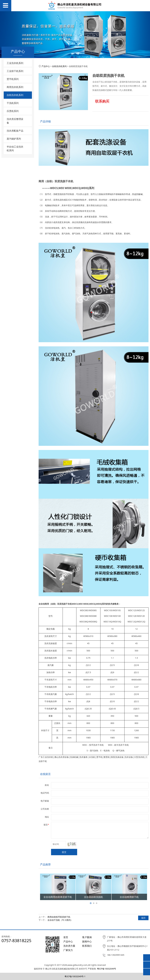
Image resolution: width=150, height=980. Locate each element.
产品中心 (46, 66)
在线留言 (45, 774)
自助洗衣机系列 (15, 95)
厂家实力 (68, 950)
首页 (66, 937)
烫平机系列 (13, 79)
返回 (143, 918)
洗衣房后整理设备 (15, 121)
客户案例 (87, 937)
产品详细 (45, 121)
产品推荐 (45, 864)
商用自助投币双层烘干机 (59, 917)
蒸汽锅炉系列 (14, 139)
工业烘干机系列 (15, 71)
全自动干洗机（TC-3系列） (60, 920)
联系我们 (87, 946)
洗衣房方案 (69, 946)
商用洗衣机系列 (15, 87)
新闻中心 (87, 942)
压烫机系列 (13, 111)
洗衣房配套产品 (15, 131)
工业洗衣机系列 (15, 63)
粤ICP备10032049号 (107, 969)
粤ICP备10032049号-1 (75, 976)
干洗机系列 (13, 103)
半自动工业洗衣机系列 (15, 149)
